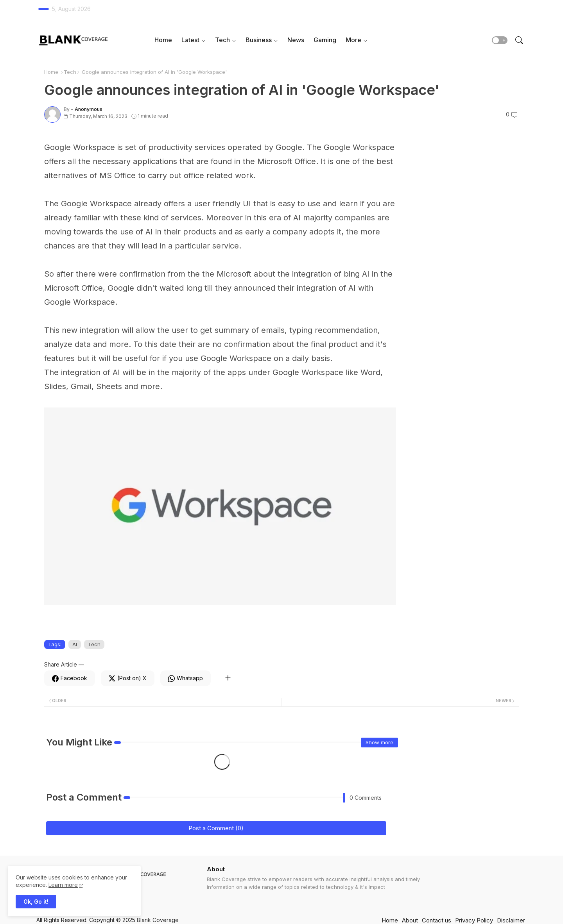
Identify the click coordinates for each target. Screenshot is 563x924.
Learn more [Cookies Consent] (63, 885)
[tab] (163, 40)
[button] (500, 40)
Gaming (325, 40)
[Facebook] (70, 678)
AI (75, 644)
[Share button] (228, 678)
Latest (190, 40)
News (296, 40)
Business (259, 40)
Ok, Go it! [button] (36, 902)
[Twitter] (128, 678)
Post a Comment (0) (216, 828)
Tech (222, 40)
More (353, 40)
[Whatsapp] (186, 678)
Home (163, 40)
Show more (379, 742)
